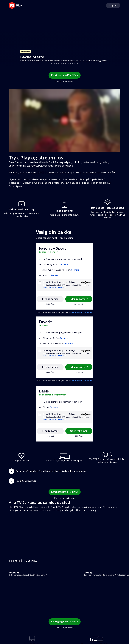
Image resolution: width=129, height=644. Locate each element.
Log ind (113, 5)
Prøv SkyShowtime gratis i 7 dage (59, 282)
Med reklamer (50, 299)
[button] (64, 471)
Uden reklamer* (79, 299)
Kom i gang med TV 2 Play (65, 75)
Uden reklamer (79, 431)
